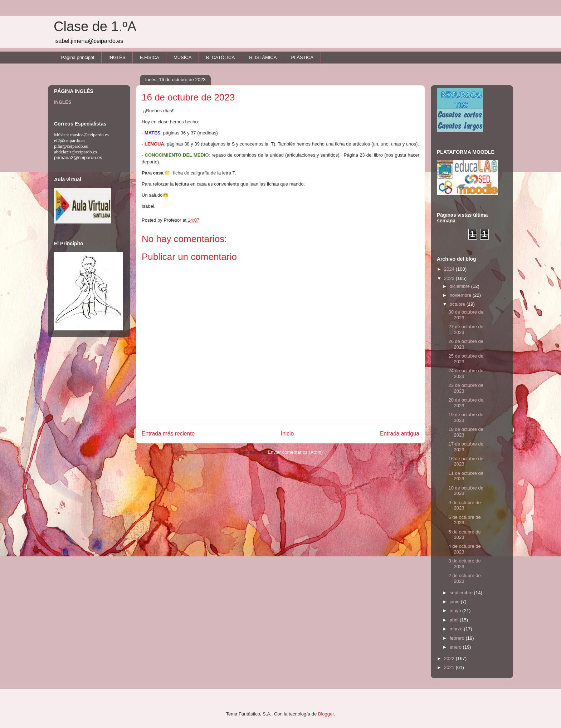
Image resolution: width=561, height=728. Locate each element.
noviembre (461, 295)
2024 (450, 269)
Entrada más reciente (168, 434)
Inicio (287, 434)
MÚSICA (183, 57)
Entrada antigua (400, 434)
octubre (458, 304)
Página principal (78, 57)
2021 (450, 667)
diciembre (460, 286)
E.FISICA (150, 57)
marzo (457, 629)
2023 (450, 278)
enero (456, 647)
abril (455, 620)
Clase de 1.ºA (95, 26)
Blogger (326, 714)
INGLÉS (117, 57)
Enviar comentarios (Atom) (295, 452)
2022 (450, 658)
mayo (456, 611)
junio (455, 602)
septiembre (462, 593)
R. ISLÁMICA (263, 57)
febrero (458, 638)
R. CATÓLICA (220, 57)
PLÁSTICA (302, 57)
